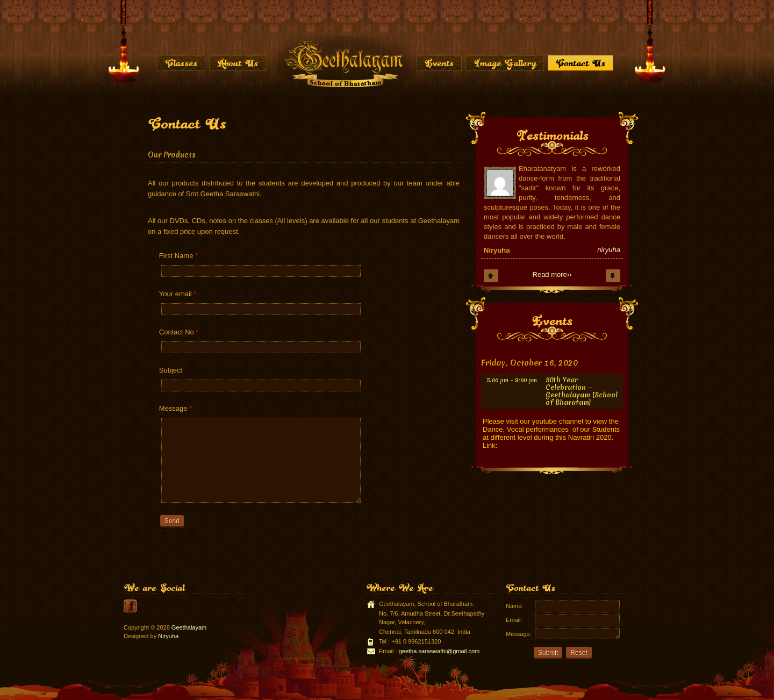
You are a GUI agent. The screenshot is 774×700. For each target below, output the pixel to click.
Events (439, 63)
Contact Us (580, 63)
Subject (171, 370)
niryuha (609, 250)
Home (343, 63)
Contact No (179, 332)
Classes (181, 63)
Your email (178, 294)
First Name (178, 256)
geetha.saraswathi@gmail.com (439, 651)
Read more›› (552, 274)
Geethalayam (189, 627)
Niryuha (168, 636)
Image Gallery (505, 63)
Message (175, 408)
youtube (130, 606)
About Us (238, 63)
